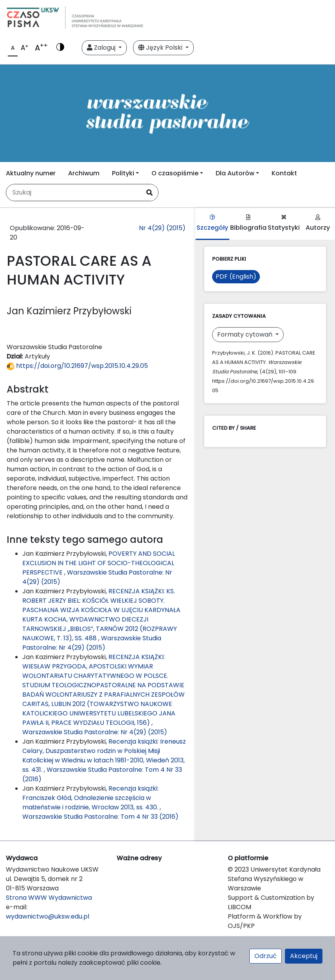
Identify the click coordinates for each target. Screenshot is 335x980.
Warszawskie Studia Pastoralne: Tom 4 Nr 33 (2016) (100, 817)
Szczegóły (212, 223)
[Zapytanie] (74, 193)
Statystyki (284, 223)
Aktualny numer (31, 173)
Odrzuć (266, 956)
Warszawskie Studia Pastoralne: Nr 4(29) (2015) (92, 643)
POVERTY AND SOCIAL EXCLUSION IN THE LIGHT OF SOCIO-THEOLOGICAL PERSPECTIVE (99, 563)
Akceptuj (304, 956)
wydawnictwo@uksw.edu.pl (48, 916)
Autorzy (318, 223)
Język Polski (161, 48)
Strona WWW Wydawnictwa (49, 898)
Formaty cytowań (246, 334)
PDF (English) (236, 277)
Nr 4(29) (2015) (162, 228)
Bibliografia (248, 223)
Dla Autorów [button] (235, 173)
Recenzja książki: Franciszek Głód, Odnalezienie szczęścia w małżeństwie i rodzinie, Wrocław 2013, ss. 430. (91, 798)
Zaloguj (102, 48)
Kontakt (284, 173)
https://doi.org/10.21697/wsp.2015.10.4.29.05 (77, 366)
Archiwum (84, 173)
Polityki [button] (123, 173)
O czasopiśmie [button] (175, 173)
